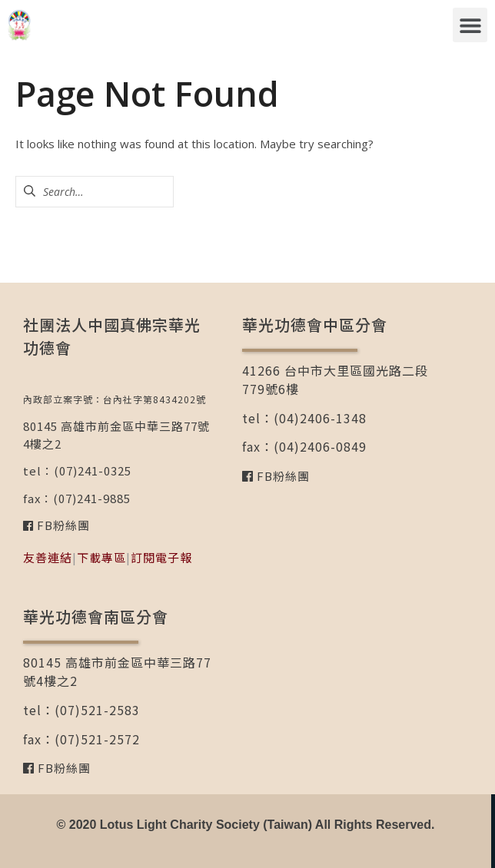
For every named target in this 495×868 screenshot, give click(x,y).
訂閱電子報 (161, 557)
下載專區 (101, 557)
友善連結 (48, 557)
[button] (470, 25)
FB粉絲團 (62, 525)
